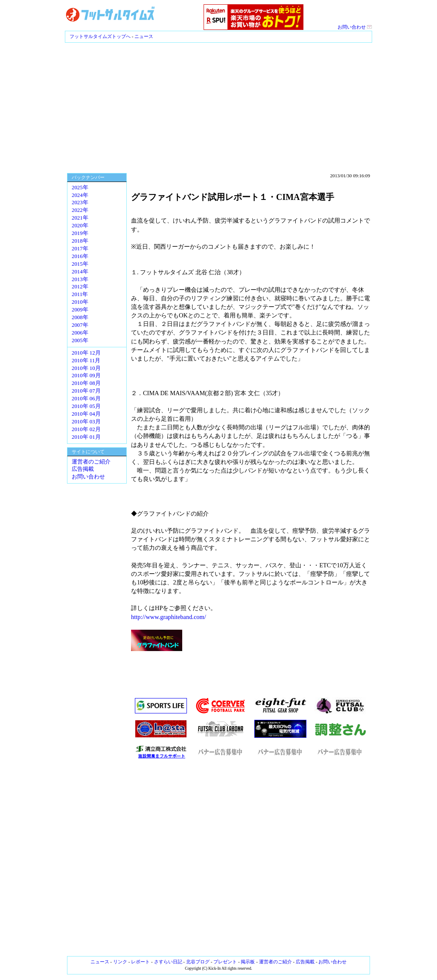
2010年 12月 (86, 353)
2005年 (80, 340)
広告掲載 (83, 469)
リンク (120, 962)
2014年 (80, 272)
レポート (140, 962)
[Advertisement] (218, 107)
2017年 (80, 249)
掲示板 (248, 962)
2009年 (80, 310)
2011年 (80, 294)
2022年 (80, 210)
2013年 (80, 279)
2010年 (80, 302)
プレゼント (225, 962)
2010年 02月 (86, 429)
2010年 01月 (86, 437)
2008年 (80, 317)
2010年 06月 (86, 399)
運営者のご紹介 (91, 462)
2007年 (80, 325)
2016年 (80, 256)
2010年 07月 (86, 391)
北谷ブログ (198, 962)
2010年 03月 (86, 422)
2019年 (80, 233)
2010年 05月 (86, 406)
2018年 (80, 241)
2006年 (80, 333)
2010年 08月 (86, 383)
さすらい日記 (168, 962)
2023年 (80, 202)
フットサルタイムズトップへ (100, 36)
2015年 (80, 264)
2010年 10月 (86, 368)
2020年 (80, 226)
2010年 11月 (86, 361)
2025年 (80, 188)
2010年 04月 (86, 414)
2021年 (80, 218)
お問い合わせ (355, 27)
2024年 (80, 195)
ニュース (144, 36)
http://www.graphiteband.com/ (169, 617)
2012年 (80, 287)
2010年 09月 (86, 376)
